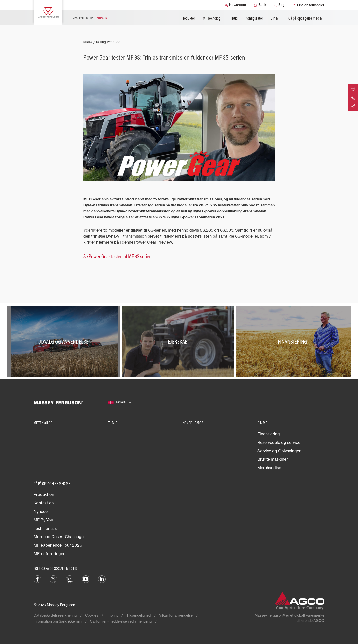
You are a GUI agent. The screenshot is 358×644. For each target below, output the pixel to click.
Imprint (112, 615)
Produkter (188, 18)
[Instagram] (70, 579)
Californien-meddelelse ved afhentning (121, 621)
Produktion (44, 494)
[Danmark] (120, 402)
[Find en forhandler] (309, 5)
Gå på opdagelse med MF (306, 18)
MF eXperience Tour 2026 (58, 545)
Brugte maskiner (273, 459)
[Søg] (279, 5)
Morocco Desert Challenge (59, 537)
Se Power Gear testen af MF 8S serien (117, 256)
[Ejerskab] (179, 341)
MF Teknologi (212, 18)
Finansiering (269, 434)
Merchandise (269, 468)
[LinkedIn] (102, 579)
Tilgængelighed (138, 615)
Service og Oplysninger (279, 451)
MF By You (43, 520)
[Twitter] (53, 579)
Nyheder (41, 511)
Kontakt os (44, 503)
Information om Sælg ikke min (58, 621)
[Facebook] (37, 579)
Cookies (92, 615)
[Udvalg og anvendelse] (65, 341)
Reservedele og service (279, 442)
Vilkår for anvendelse (176, 615)
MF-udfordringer (49, 554)
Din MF (275, 18)
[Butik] (260, 5)
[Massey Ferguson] (48, 12)
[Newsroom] (235, 5)
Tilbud (233, 18)
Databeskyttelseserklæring (55, 615)
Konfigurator (254, 18)
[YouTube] (86, 579)
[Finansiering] (293, 341)
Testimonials (45, 528)
